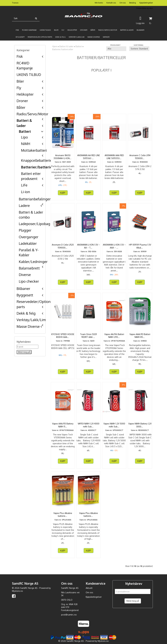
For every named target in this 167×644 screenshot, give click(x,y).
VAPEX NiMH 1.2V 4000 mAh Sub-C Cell (89, 425)
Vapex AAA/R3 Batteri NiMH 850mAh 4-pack (140, 336)
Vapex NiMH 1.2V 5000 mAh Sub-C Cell (114, 425)
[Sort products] (139, 49)
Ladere (24, 205)
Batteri (25, 131)
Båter (21, 107)
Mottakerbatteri (34, 150)
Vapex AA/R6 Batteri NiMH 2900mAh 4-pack (114, 336)
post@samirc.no (69, 615)
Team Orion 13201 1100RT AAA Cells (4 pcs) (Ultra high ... (88, 337)
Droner (22, 101)
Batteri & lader (66, 46)
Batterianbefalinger (35, 199)
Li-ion (26, 192)
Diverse (25, 275)
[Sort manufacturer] (116, 49)
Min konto (99, 3)
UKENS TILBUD (29, 75)
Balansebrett (29, 268)
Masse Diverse (28, 326)
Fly (19, 88)
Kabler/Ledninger (33, 262)
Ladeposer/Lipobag (34, 224)
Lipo (24, 137)
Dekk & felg (26, 313)
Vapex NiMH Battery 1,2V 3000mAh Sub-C (140, 425)
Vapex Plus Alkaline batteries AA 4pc (63, 515)
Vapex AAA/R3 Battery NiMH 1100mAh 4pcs (63, 425)
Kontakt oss (111, 3)
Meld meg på (133, 601)
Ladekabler (28, 243)
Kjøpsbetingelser (146, 3)
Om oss (123, 3)
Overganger (29, 237)
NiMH (26, 144)
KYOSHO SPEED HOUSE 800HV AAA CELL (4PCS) (63, 336)
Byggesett (25, 295)
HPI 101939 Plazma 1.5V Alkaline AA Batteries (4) (140, 246)
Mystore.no (17, 591)
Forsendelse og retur (145, 8)
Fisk (20, 56)
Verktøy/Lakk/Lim (31, 320)
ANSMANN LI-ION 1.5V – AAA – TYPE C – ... (114, 246)
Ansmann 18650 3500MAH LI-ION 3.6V (63, 157)
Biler (20, 81)
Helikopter (25, 94)
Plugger (25, 230)
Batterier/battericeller (41, 167)
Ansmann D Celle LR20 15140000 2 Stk (63, 246)
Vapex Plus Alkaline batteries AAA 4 (89, 515)
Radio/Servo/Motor (32, 114)
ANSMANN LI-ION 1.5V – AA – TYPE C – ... (89, 246)
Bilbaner (23, 288)
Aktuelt (89, 588)
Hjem (55, 46)
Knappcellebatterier (37, 160)
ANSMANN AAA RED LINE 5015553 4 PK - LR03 (114, 158)
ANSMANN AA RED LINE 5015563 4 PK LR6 (89, 157)
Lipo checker (29, 281)
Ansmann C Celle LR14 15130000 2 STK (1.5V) (140, 157)
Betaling (133, 3)
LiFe (24, 185)
